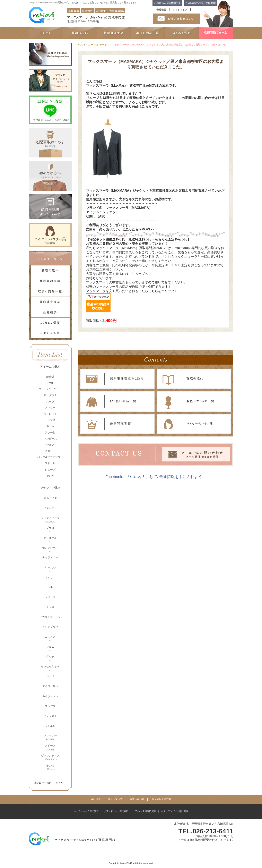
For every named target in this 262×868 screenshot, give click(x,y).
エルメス (50, 639)
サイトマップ (180, 10)
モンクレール (50, 549)
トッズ (50, 609)
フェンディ (50, 510)
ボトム (50, 426)
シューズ (50, 470)
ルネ (50, 589)
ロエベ (50, 678)
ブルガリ (50, 708)
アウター (50, 408)
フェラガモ (50, 718)
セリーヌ (50, 599)
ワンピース (50, 439)
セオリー (50, 579)
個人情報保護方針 (161, 799)
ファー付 (50, 432)
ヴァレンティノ (50, 758)
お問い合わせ (137, 799)
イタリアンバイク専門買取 (175, 811)
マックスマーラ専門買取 (86, 811)
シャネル (50, 728)
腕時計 (50, 377)
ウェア (50, 445)
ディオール (50, 540)
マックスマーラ (50, 520)
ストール (50, 463)
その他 (50, 476)
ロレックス (50, 569)
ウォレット (50, 414)
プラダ (50, 530)
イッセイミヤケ (50, 668)
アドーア (50, 747)
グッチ (50, 658)
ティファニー (50, 559)
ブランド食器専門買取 (145, 811)
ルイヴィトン (50, 698)
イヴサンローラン (50, 619)
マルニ (50, 649)
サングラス (50, 395)
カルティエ (50, 500)
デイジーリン (50, 688)
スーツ (50, 402)
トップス (50, 420)
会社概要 (161, 10)
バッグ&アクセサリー (50, 457)
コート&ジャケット (50, 389)
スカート (50, 451)
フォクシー (50, 738)
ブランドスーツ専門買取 (116, 811)
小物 (50, 383)
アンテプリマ (50, 629)
